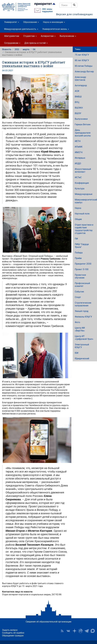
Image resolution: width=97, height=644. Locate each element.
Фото (77, 322)
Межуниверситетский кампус (86, 201)
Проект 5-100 (82, 269)
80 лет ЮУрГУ (82, 60)
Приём (78, 258)
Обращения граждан (13, 636)
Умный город (82, 311)
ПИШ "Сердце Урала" (82, 246)
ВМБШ (78, 97)
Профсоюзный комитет (82, 285)
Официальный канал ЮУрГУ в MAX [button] (93, 631)
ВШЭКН (79, 108)
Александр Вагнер (84, 72)
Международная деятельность (21, 29)
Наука (78, 208)
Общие (78, 219)
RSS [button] (62, 631)
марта (26, 49)
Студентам (30, 36)
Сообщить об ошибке (13, 633)
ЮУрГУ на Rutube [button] (80, 631)
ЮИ (77, 353)
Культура (80, 189)
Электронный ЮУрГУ (82, 346)
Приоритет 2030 (83, 264)
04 (34, 49)
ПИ (76, 239)
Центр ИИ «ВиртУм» (80, 329)
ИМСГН (79, 152)
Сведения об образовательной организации (48, 622)
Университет (12, 22)
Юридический (82, 358)
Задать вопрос (10, 630)
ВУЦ (77, 102)
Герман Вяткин (83, 124)
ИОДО (78, 163)
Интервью (80, 158)
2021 (17, 49)
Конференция (82, 183)
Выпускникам (68, 36)
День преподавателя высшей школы (83, 133)
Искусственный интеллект (83, 170)
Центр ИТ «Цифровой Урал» (84, 338)
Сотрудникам (12, 43)
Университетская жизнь (56, 29)
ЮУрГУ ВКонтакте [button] (68, 631)
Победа (79, 253)
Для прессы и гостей (36, 43)
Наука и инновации (54, 22)
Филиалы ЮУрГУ (83, 317)
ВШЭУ (78, 113)
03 (6, 71)
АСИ (77, 91)
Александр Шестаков (80, 78)
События (79, 292)
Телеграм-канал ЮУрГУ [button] (87, 631)
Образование (31, 22)
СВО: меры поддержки (47, 10)
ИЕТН (78, 141)
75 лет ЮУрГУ (82, 55)
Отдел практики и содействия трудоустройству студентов (84, 229)
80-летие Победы (84, 66)
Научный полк (82, 214)
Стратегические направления (83, 304)
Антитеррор (81, 85)
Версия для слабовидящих (75, 14)
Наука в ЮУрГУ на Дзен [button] (74, 631)
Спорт (78, 297)
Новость (7, 49)
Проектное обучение (80, 276)
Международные (84, 194)
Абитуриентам (12, 36)
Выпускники (81, 119)
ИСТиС (78, 177)
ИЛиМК (79, 147)
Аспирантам (48, 36)
